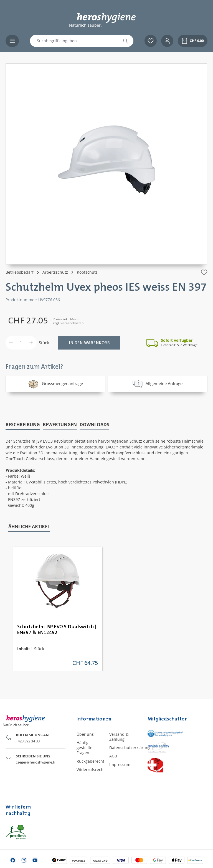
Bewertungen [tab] (60, 424)
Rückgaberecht (90, 761)
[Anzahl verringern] (11, 343)
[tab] (23, 425)
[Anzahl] (21, 343)
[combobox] (74, 41)
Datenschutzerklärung (130, 747)
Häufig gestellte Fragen (84, 747)
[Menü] (12, 41)
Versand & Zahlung (119, 736)
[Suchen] (126, 41)
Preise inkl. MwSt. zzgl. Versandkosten (68, 321)
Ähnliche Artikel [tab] (29, 526)
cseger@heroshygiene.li (35, 762)
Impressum (120, 764)
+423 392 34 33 (28, 741)
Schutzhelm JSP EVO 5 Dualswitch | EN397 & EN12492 (57, 629)
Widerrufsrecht (91, 769)
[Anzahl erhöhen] (31, 343)
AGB (113, 756)
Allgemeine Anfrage (158, 384)
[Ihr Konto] (167, 41)
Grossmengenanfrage (55, 384)
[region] (106, 164)
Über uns (85, 734)
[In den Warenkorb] (89, 343)
